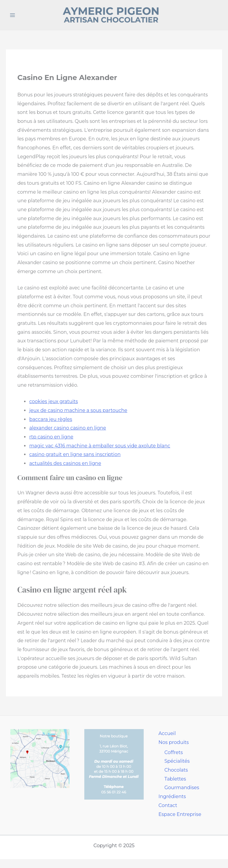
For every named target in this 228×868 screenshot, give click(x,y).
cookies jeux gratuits (53, 401)
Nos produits (174, 742)
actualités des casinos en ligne (65, 463)
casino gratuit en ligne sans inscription (75, 454)
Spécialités (177, 761)
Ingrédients (172, 796)
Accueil (167, 733)
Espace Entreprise (180, 814)
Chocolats (176, 770)
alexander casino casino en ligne (68, 428)
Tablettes (175, 779)
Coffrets (174, 752)
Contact (168, 805)
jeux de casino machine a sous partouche (78, 410)
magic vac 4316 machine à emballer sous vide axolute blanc (100, 446)
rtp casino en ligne (51, 437)
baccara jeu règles (51, 419)
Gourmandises (182, 788)
